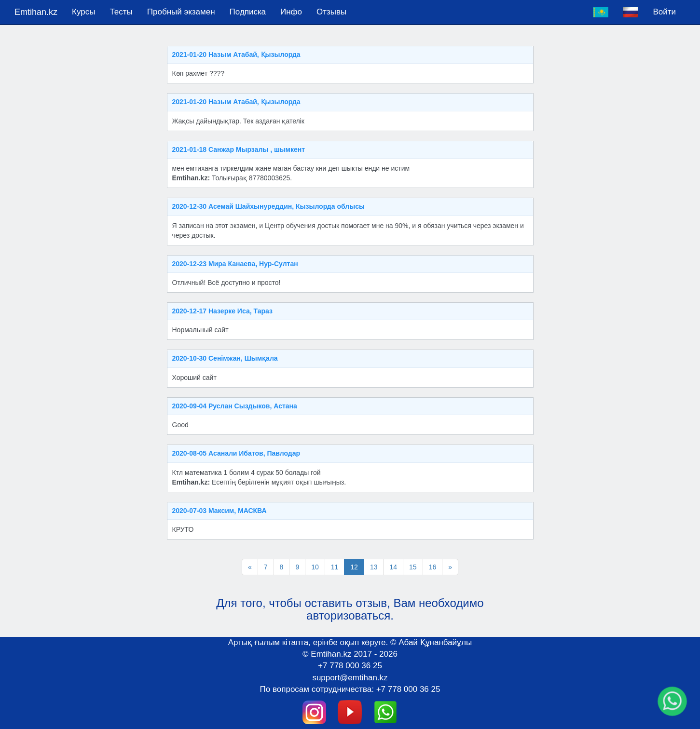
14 (393, 567)
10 (315, 567)
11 (335, 567)
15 (413, 567)
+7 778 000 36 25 (350, 666)
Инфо (291, 12)
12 (354, 567)
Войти (664, 12)
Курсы (83, 12)
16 (433, 567)
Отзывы (331, 12)
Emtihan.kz (36, 12)
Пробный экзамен (181, 12)
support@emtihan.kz (350, 678)
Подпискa (248, 12)
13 (374, 567)
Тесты (121, 12)
